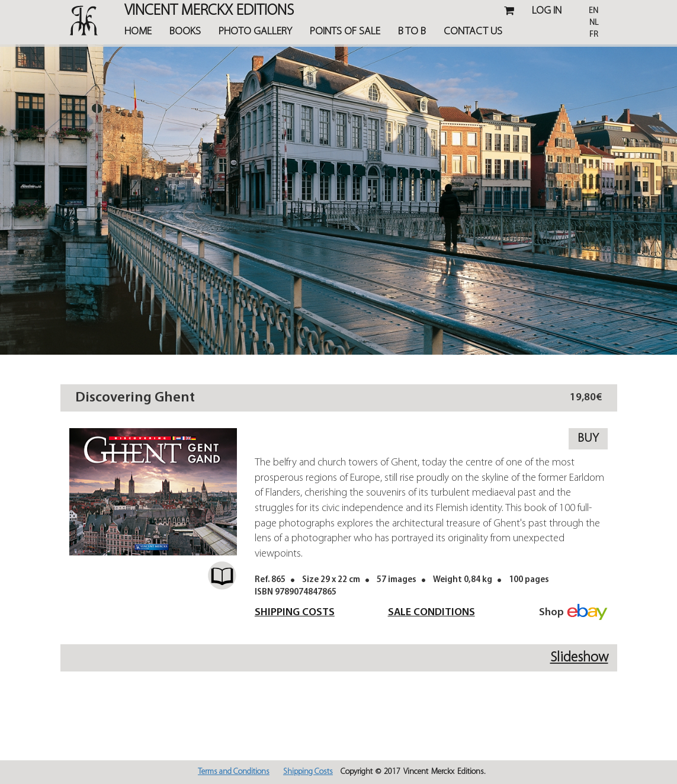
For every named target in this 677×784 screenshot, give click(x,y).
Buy (588, 438)
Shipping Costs (295, 613)
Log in (547, 11)
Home (138, 32)
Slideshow (579, 658)
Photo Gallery (255, 32)
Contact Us (473, 32)
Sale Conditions (431, 613)
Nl (594, 23)
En (593, 11)
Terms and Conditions (234, 772)
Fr (594, 35)
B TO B (412, 32)
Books (185, 32)
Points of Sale (345, 32)
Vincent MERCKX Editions (209, 12)
